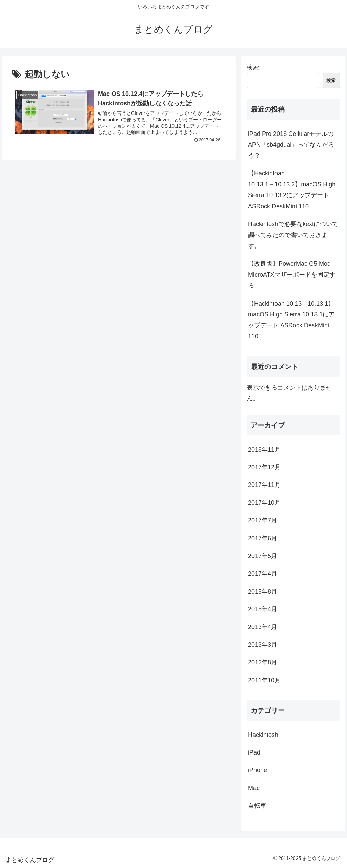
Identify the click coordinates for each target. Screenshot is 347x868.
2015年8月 (263, 592)
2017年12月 (264, 467)
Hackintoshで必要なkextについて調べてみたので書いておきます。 (293, 235)
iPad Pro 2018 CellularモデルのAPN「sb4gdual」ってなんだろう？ (291, 145)
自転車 (257, 806)
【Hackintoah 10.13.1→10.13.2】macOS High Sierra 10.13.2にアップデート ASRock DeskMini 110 (292, 190)
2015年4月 (263, 609)
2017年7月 (263, 520)
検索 (253, 67)
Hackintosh (263, 735)
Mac (254, 788)
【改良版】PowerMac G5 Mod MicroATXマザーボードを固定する (292, 275)
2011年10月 (264, 680)
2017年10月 (264, 503)
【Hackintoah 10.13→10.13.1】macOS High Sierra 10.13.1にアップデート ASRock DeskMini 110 (291, 320)
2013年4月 (263, 627)
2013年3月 (263, 645)
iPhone (258, 770)
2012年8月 (263, 662)
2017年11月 (264, 485)
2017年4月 (263, 574)
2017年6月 (263, 538)
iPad (254, 752)
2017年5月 (263, 556)
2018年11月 (264, 450)
